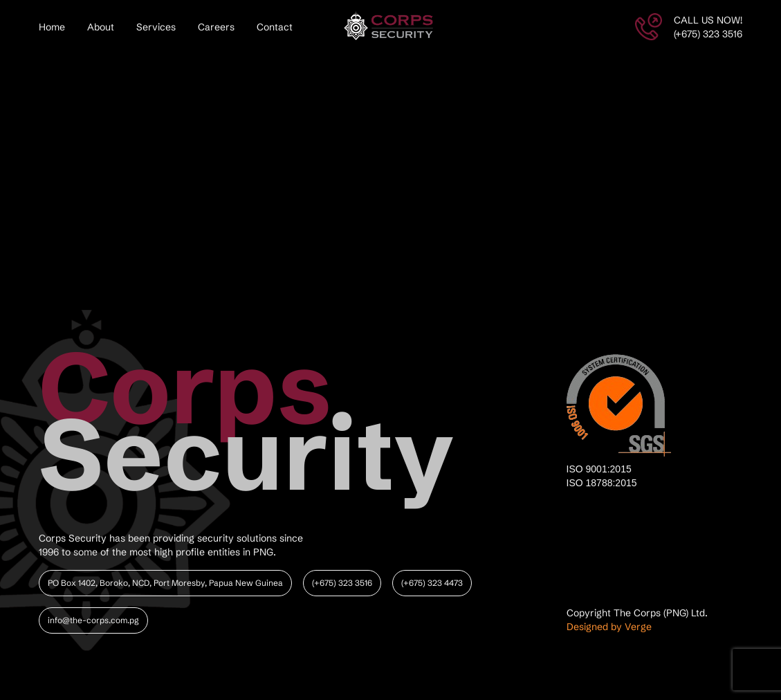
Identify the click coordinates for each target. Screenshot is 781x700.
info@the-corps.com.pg (93, 620)
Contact (275, 27)
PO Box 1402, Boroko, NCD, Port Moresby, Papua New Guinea (165, 583)
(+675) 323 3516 (342, 583)
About (101, 27)
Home (52, 27)
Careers (216, 27)
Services (156, 27)
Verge (638, 627)
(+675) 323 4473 (432, 583)
